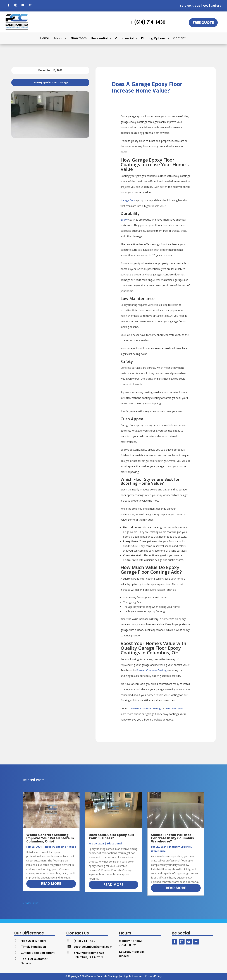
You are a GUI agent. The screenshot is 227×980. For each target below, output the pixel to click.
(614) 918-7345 (174, 708)
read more (51, 884)
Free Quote (203, 23)
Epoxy (124, 220)
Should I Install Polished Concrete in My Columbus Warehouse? (172, 838)
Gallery (216, 6)
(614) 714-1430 (84, 941)
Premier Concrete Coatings (152, 670)
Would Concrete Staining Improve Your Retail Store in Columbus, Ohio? (50, 838)
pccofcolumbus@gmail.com (93, 947)
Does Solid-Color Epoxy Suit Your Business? (112, 836)
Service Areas (190, 6)
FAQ (205, 6)
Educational (114, 843)
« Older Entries (31, 903)
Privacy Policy (153, 976)
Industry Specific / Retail (60, 847)
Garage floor (128, 200)
